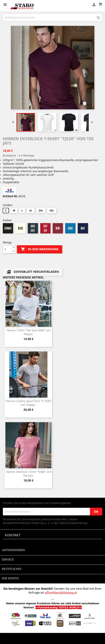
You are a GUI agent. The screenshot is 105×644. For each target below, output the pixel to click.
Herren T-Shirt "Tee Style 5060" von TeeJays (29, 332)
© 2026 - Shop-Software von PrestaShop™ (30, 639)
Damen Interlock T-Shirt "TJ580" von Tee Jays (29, 474)
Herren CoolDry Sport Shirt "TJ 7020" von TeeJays (29, 403)
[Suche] (52, 17)
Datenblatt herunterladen (33, 272)
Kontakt (13, 535)
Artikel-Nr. (10, 196)
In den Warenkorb (40, 249)
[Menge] (7, 249)
